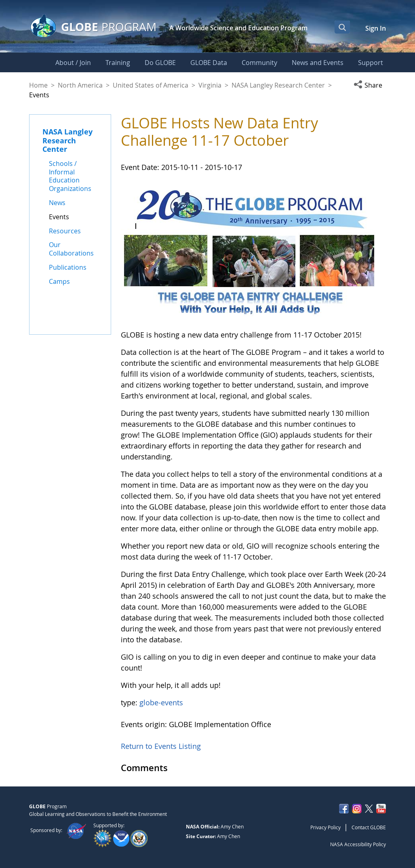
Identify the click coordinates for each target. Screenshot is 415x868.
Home (38, 85)
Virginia (210, 85)
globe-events (161, 702)
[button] (370, 85)
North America (80, 85)
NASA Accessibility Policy (358, 844)
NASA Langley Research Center (278, 85)
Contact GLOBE (369, 827)
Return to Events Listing (161, 746)
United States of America (151, 85)
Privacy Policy (325, 827)
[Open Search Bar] (342, 27)
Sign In (376, 28)
